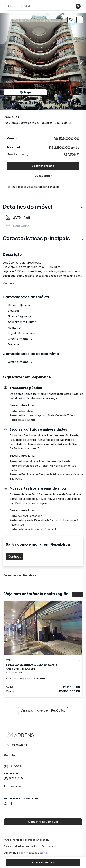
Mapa (25, 92)
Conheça (15, 557)
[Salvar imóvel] (71, 20)
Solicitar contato (43, 166)
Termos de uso (50, 846)
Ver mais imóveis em (43, 711)
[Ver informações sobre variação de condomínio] (28, 154)
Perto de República (22, 411)
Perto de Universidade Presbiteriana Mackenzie (40, 461)
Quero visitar (43, 176)
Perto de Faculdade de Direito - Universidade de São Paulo (43, 468)
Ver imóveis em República (20, 575)
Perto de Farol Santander (26, 516)
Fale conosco (12, 787)
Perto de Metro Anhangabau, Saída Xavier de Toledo (43, 415)
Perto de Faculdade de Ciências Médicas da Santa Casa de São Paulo (46, 477)
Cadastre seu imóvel (43, 822)
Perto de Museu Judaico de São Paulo (34, 529)
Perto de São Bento (22, 420)
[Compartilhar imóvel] (80, 20)
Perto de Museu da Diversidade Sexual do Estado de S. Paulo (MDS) (44, 523)
